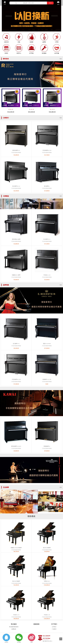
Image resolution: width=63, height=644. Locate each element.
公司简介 (54, 627)
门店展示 (54, 629)
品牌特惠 (6, 285)
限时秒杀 (6, 59)
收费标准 (14, 629)
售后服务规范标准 (14, 627)
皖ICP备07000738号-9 (47, 641)
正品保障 (6, 487)
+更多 (60, 59)
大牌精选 (6, 196)
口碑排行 (6, 118)
